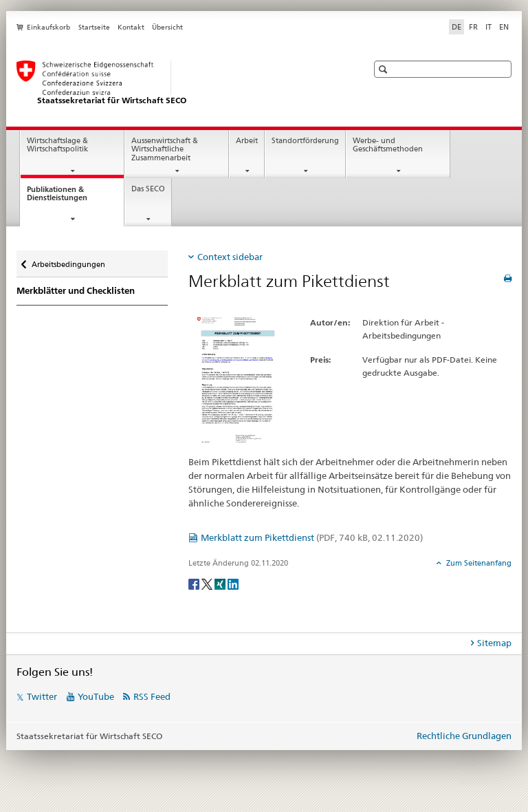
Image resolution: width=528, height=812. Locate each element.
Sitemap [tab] (494, 643)
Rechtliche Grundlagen (464, 736)
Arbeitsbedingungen (68, 261)
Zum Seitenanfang (478, 563)
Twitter (42, 696)
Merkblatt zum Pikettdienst (312, 537)
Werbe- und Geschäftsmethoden (388, 145)
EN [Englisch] (504, 27)
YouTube (96, 696)
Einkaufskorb (48, 27)
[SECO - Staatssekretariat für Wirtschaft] (178, 83)
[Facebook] (195, 584)
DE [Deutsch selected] (456, 27)
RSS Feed (152, 696)
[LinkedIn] (233, 584)
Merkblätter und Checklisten (76, 291)
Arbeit (247, 141)
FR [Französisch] (473, 27)
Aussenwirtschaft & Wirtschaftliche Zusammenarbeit (165, 149)
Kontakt (131, 27)
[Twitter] (208, 584)
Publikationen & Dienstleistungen (69, 197)
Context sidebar (230, 257)
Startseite (94, 27)
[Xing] (221, 584)
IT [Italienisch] (488, 27)
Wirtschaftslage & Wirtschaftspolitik (57, 145)
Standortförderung (305, 141)
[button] (385, 69)
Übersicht (167, 27)
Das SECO (148, 189)
